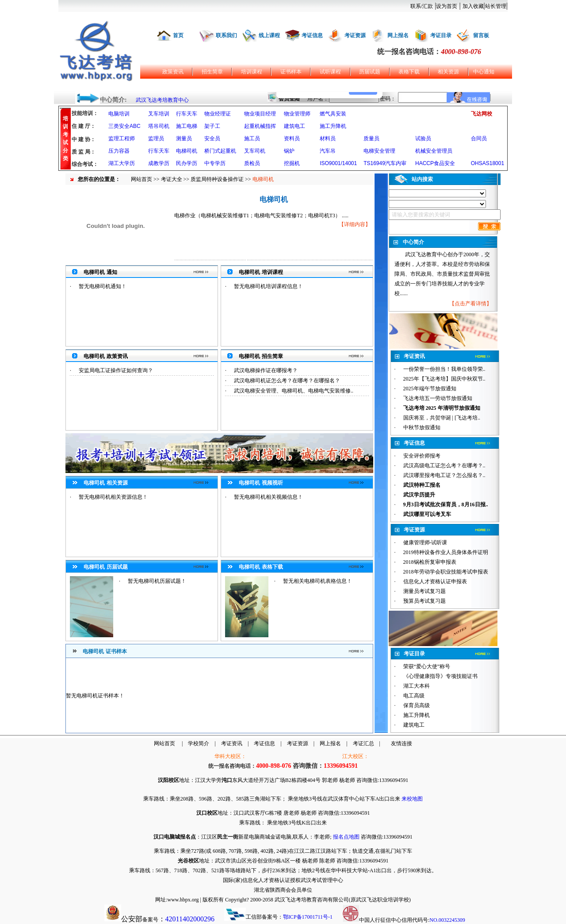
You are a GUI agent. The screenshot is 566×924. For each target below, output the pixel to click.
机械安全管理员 (434, 151)
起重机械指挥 (260, 126)
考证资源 (355, 35)
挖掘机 (292, 163)
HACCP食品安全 (435, 163)
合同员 (479, 139)
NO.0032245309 (447, 920)
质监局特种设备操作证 (217, 179)
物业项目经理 (260, 114)
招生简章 (212, 72)
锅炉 (289, 151)
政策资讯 (173, 72)
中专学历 (215, 163)
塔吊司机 (159, 126)
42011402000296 (190, 919)
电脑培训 (119, 114)
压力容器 (119, 151)
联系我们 (226, 35)
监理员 (156, 139)
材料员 (328, 139)
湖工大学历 (122, 163)
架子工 (212, 126)
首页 (178, 35)
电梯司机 (187, 151)
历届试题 (370, 72)
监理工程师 (122, 139)
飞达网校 (482, 114)
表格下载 (409, 72)
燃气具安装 (333, 114)
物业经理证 (218, 114)
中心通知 (484, 72)
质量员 (371, 139)
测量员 (184, 139)
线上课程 (269, 35)
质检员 (252, 163)
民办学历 (187, 163)
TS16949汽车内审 (385, 163)
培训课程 (252, 72)
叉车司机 (255, 151)
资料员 (292, 139)
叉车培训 (159, 114)
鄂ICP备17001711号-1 (308, 917)
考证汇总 (363, 743)
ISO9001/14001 (338, 163)
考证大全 (172, 179)
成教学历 (159, 163)
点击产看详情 (470, 304)
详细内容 (355, 224)
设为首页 (447, 6)
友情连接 (402, 743)
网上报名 (398, 35)
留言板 (481, 35)
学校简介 (199, 743)
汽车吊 (328, 151)
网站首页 (141, 179)
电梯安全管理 (379, 151)
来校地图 (412, 799)
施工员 (252, 139)
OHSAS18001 (488, 163)
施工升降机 (333, 126)
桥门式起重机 (220, 151)
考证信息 (312, 35)
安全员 (212, 139)
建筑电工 (294, 126)
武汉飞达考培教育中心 (162, 100)
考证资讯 (232, 743)
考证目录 (441, 35)
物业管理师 (297, 114)
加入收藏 (473, 6)
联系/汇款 (422, 6)
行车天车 (187, 114)
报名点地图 (346, 837)
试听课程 (330, 72)
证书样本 (291, 72)
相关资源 (448, 72)
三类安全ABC (124, 126)
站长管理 (496, 6)
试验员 (423, 139)
